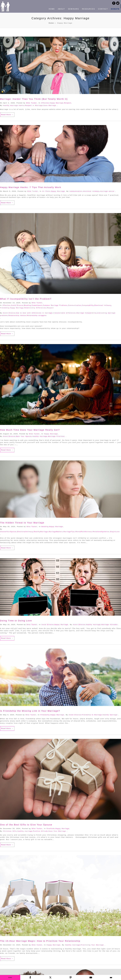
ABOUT (61, 9)
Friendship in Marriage (92, 715)
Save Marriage (50, 105)
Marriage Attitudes (110, 625)
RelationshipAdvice (101, 532)
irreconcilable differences (65, 313)
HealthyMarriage (41, 532)
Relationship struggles (37, 315)
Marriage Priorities (56, 436)
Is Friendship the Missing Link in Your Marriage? (30, 711)
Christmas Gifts (10, 831)
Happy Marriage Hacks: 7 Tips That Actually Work (31, 187)
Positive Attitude (40, 831)
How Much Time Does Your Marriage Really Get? (30, 430)
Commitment (37, 305)
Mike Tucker (32, 103)
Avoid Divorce (17, 305)
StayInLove (115, 532)
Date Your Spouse (24, 436)
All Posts (46, 191)
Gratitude (51, 829)
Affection (45, 103)
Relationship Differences (35, 308)
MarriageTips (69, 532)
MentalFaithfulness (84, 532)
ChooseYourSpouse (8, 532)
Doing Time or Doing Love (16, 621)
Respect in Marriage (34, 105)
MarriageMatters (56, 532)
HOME (52, 9)
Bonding (28, 305)
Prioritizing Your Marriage (92, 945)
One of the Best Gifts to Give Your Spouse (26, 825)
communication (76, 191)
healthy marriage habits (14, 105)
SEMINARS (74, 9)
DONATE (115, 9)
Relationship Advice (17, 315)
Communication (75, 305)
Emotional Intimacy (103, 305)
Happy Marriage (57, 103)
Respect (68, 103)
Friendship (5, 308)
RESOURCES (88, 9)
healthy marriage (40, 436)
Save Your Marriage (57, 831)
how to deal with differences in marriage (34, 313)
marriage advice (107, 191)
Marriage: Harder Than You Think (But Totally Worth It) (34, 99)
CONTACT (103, 9)
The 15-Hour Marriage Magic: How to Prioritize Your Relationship (40, 941)
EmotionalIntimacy (25, 532)
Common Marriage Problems (55, 305)
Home (51, 23)
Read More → (7, 115)
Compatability (88, 305)
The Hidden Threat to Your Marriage (22, 523)
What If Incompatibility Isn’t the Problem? (26, 299)
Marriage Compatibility (86, 313)
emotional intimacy (91, 191)
